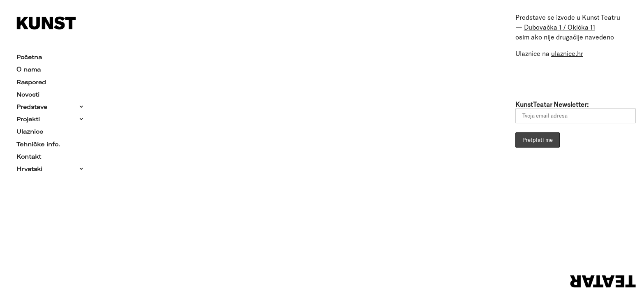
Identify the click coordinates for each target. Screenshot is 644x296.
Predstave (32, 105)
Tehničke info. (38, 142)
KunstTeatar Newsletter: (576, 112)
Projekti (28, 118)
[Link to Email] (525, 78)
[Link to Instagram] (594, 78)
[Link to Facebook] (548, 78)
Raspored (31, 80)
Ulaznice (30, 130)
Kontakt (29, 155)
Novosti (28, 93)
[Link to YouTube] (571, 78)
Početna (29, 55)
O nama (29, 68)
